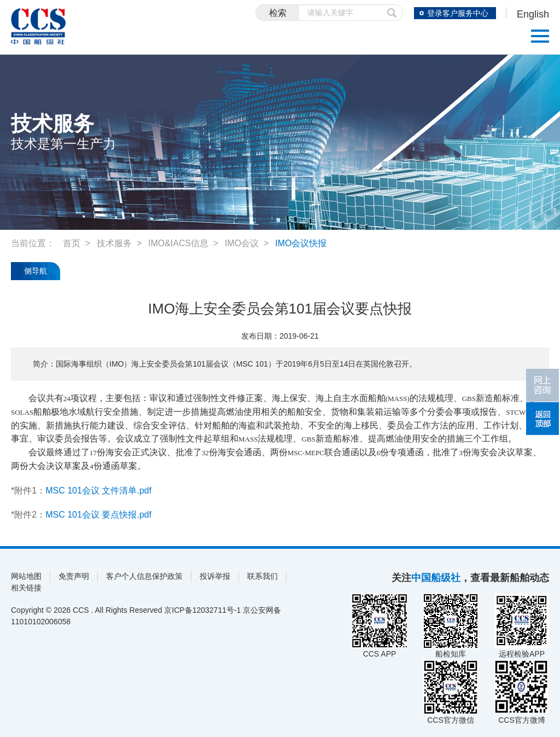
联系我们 (262, 576)
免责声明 (74, 576)
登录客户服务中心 (458, 13)
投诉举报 (215, 576)
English (533, 14)
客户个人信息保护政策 (144, 576)
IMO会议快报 (301, 243)
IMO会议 (242, 243)
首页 (72, 243)
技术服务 (114, 243)
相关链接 (26, 588)
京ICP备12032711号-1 (202, 610)
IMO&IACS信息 (178, 243)
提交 (392, 13)
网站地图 (26, 576)
